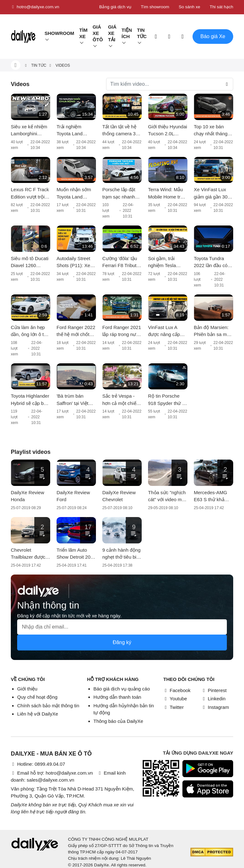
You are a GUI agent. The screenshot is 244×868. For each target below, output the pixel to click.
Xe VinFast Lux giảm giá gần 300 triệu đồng (212, 194)
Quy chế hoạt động (37, 697)
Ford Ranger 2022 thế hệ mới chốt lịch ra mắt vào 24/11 (76, 331)
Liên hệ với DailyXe (38, 714)
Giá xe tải (112, 33)
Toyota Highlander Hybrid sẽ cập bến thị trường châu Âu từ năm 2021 (30, 400)
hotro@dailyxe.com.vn (35, 7)
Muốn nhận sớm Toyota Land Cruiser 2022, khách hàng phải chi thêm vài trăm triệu (75, 194)
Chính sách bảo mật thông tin (48, 706)
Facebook (177, 690)
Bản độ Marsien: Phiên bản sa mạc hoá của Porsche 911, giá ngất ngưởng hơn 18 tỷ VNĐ (213, 331)
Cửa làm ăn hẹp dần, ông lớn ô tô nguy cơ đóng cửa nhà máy (30, 331)
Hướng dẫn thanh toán (117, 697)
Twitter (173, 707)
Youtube (175, 699)
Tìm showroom (155, 7)
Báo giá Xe (213, 36)
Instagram (215, 707)
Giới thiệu (27, 689)
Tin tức (142, 33)
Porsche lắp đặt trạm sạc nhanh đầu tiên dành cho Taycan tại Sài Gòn (121, 194)
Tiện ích (127, 33)
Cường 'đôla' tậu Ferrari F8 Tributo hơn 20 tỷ (121, 262)
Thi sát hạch (221, 7)
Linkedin (213, 699)
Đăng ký (122, 642)
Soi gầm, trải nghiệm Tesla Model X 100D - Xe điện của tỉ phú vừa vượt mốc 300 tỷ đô (168, 262)
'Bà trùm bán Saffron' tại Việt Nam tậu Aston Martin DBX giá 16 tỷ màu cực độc (76, 400)
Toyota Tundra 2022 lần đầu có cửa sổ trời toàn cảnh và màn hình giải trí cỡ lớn (213, 262)
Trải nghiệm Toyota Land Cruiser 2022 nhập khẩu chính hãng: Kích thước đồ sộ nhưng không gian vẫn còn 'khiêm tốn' (76, 131)
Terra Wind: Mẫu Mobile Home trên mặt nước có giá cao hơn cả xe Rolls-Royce (167, 194)
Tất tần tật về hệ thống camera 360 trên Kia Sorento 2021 (122, 131)
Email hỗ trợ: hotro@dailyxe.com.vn (52, 773)
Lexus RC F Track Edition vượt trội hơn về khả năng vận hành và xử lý (30, 194)
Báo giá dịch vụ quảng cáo (122, 689)
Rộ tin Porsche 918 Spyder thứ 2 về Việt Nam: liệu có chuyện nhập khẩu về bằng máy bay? (167, 400)
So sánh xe (189, 7)
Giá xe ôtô (98, 33)
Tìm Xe (84, 33)
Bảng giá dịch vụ (115, 7)
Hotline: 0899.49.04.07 (38, 764)
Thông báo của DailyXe (118, 721)
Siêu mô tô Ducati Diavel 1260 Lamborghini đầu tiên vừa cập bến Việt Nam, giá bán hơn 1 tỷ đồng (30, 262)
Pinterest (214, 690)
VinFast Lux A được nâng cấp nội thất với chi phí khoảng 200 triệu (167, 331)
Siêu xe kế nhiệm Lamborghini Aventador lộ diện (29, 131)
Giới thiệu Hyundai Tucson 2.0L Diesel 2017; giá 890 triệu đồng (168, 131)
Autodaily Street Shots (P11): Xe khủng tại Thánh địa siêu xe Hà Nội (76, 262)
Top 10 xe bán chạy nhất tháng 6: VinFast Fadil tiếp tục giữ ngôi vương (213, 131)
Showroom (59, 33)
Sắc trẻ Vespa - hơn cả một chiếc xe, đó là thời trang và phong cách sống (120, 400)
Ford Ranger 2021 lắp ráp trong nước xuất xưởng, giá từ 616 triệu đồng (122, 331)
